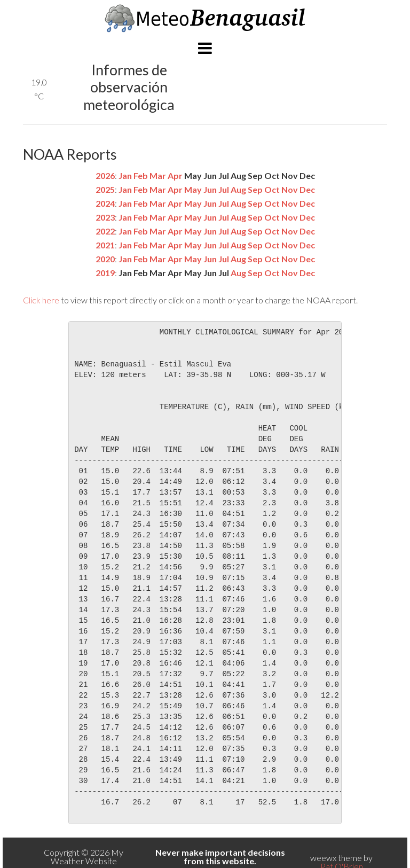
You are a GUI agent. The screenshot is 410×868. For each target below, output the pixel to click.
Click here (41, 300)
